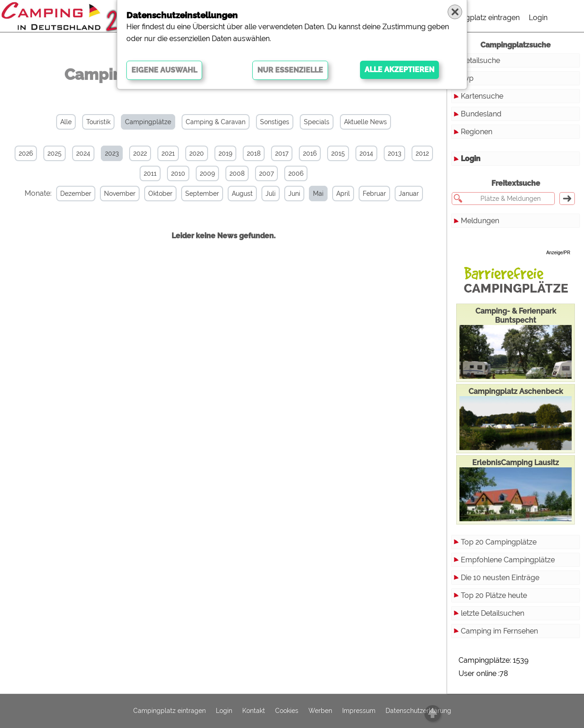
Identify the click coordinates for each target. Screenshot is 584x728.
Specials (317, 122)
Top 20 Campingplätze (499, 542)
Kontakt (254, 711)
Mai (318, 194)
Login (538, 18)
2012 (422, 153)
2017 (282, 153)
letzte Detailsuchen (493, 613)
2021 (168, 153)
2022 (140, 153)
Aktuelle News (365, 122)
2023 (112, 153)
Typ (467, 78)
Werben (320, 711)
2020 (197, 153)
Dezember (76, 194)
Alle (66, 122)
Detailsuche (480, 60)
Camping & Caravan (216, 122)
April (343, 194)
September (202, 194)
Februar (374, 194)
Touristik (98, 122)
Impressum (359, 711)
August (242, 194)
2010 (178, 173)
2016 (310, 153)
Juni (294, 194)
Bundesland (481, 114)
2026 (26, 153)
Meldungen (480, 221)
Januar (409, 194)
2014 (366, 153)
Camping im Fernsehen (499, 631)
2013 (394, 153)
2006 (296, 173)
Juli (271, 194)
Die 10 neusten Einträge (500, 578)
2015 (338, 153)
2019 (225, 153)
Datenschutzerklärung (418, 711)
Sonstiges (275, 122)
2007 (266, 173)
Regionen (477, 132)
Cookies (287, 711)
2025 (55, 153)
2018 (254, 153)
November (120, 194)
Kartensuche (482, 96)
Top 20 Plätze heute (494, 595)
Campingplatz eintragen (480, 18)
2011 (150, 173)
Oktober (160, 194)
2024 (83, 153)
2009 (207, 173)
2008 (237, 173)
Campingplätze (148, 122)
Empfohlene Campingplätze (508, 560)
